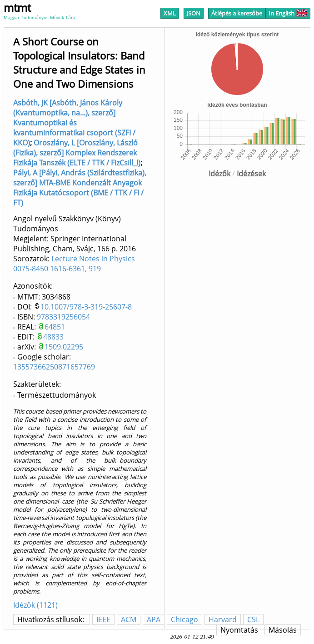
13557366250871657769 (54, 367)
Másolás (283, 630)
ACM (129, 619)
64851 (55, 327)
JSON (194, 13)
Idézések (251, 174)
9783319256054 (63, 317)
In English (288, 13)
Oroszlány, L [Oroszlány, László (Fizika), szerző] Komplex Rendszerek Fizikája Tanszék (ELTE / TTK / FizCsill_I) (77, 153)
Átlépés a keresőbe (237, 13)
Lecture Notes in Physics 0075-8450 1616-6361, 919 (74, 264)
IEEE (103, 619)
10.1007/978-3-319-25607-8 (86, 307)
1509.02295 (64, 347)
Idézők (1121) (35, 605)
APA (154, 619)
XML (170, 13)
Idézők (219, 174)
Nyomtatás (239, 630)
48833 (53, 337)
